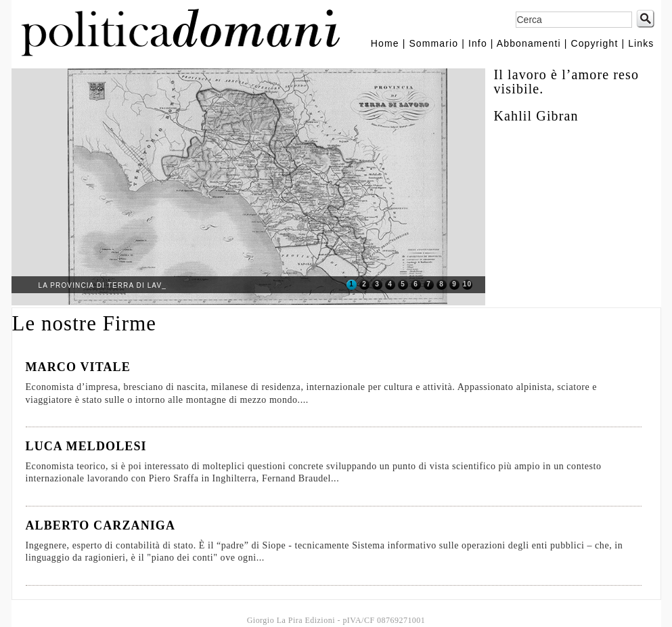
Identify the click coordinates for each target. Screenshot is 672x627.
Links (641, 43)
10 (467, 284)
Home (385, 43)
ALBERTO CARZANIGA (101, 525)
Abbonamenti (529, 43)
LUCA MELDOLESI (86, 446)
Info (478, 43)
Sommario (433, 43)
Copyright (594, 43)
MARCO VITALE (78, 367)
